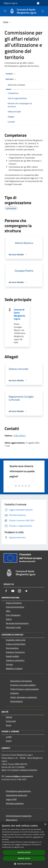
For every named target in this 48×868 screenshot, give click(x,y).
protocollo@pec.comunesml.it (19, 776)
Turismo (9, 664)
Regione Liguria (11, 3)
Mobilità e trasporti (14, 668)
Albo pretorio (12, 820)
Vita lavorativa (12, 648)
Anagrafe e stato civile (16, 640)
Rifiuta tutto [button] (24, 858)
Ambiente (14, 693)
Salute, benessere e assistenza (24, 697)
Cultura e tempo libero (16, 644)
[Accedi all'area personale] (38, 3)
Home (6, 22)
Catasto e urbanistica (15, 660)
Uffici (8, 611)
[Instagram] (19, 591)
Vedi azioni (11, 79)
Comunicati (11, 721)
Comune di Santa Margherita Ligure (19, 314)
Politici (9, 619)
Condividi (11, 74)
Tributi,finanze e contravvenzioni (25, 689)
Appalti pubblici (13, 656)
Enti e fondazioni (13, 615)
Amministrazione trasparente (19, 816)
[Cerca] (43, 11)
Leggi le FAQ (11, 799)
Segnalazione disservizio (16, 795)
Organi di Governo (14, 603)
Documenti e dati (13, 627)
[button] (24, 864)
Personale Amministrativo (17, 623)
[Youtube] (13, 591)
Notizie (9, 717)
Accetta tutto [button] (24, 852)
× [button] (45, 824)
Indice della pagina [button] (16, 85)
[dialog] (24, 845)
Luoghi (9, 737)
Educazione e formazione (21, 681)
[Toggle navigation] (5, 11)
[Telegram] (26, 591)
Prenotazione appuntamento (18, 791)
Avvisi (9, 725)
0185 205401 (20, 436)
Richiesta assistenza (15, 803)
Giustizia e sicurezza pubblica (23, 685)
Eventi (9, 741)
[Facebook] (6, 591)
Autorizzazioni (16, 701)
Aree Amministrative (15, 607)
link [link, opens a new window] (22, 847)
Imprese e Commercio (15, 652)
